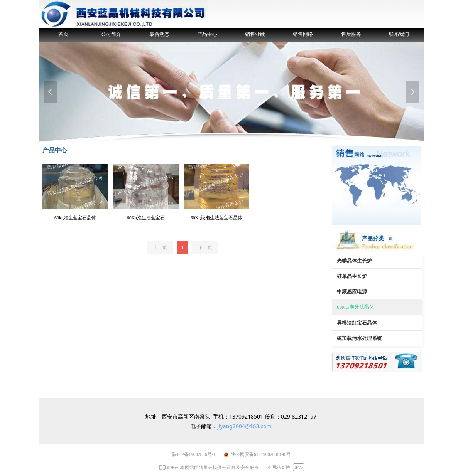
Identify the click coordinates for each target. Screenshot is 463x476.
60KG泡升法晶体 (356, 307)
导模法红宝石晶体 (357, 323)
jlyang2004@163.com (244, 426)
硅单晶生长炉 (352, 276)
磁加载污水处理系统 (359, 338)
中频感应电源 (352, 292)
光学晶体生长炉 (354, 261)
